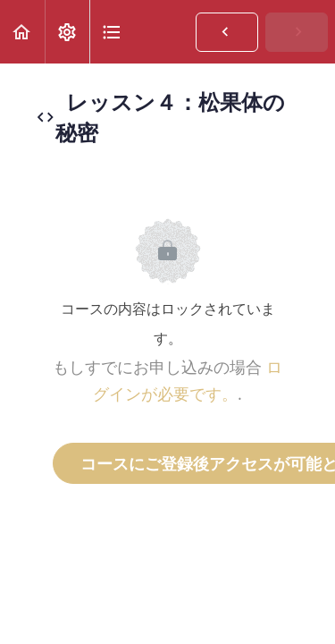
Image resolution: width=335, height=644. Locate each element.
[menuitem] (67, 32)
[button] (22, 32)
